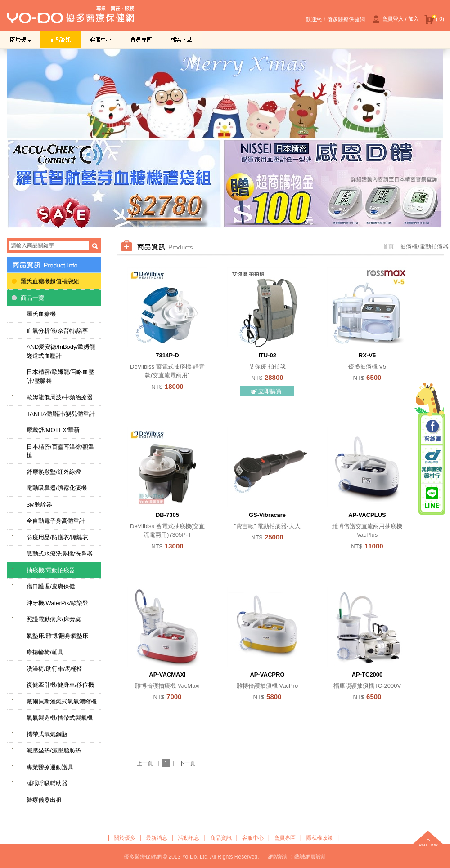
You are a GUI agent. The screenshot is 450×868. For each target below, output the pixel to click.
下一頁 (187, 763)
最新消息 (157, 838)
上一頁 (145, 763)
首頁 (388, 246)
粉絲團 (432, 431)
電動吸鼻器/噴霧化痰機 (57, 488)
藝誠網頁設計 (310, 857)
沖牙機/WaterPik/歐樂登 (57, 603)
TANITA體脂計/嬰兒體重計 (61, 414)
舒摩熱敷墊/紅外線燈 (54, 472)
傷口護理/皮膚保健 (51, 586)
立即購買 (270, 391)
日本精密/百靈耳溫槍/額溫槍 (60, 451)
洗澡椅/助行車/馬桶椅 (54, 669)
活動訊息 (189, 838)
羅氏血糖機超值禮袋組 (50, 281)
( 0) (434, 19)
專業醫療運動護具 (50, 767)
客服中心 (101, 39)
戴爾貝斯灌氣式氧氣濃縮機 (62, 701)
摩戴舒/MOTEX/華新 (53, 430)
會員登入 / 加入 (395, 19)
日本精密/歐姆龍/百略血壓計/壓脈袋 (60, 376)
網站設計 (279, 857)
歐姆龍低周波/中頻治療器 (60, 397)
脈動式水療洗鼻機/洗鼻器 (60, 554)
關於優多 (20, 39)
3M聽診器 (39, 505)
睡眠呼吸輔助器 (47, 783)
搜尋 (95, 246)
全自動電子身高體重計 (56, 521)
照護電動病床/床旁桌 (54, 619)
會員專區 (142, 39)
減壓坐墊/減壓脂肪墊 (54, 750)
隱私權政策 (319, 838)
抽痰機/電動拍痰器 (51, 570)
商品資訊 (61, 39)
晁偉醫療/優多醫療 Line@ (432, 497)
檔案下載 (182, 39)
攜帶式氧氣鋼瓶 (47, 734)
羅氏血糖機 (41, 314)
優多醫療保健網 (70, 18)
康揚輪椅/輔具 (45, 652)
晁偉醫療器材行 (432, 464)
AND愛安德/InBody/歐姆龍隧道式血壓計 (61, 351)
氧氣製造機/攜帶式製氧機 (60, 718)
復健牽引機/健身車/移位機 (60, 685)
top (428, 840)
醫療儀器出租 (44, 800)
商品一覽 (32, 298)
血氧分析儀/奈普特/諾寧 (57, 331)
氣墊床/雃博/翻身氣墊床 (57, 636)
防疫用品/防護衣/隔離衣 (57, 537)
